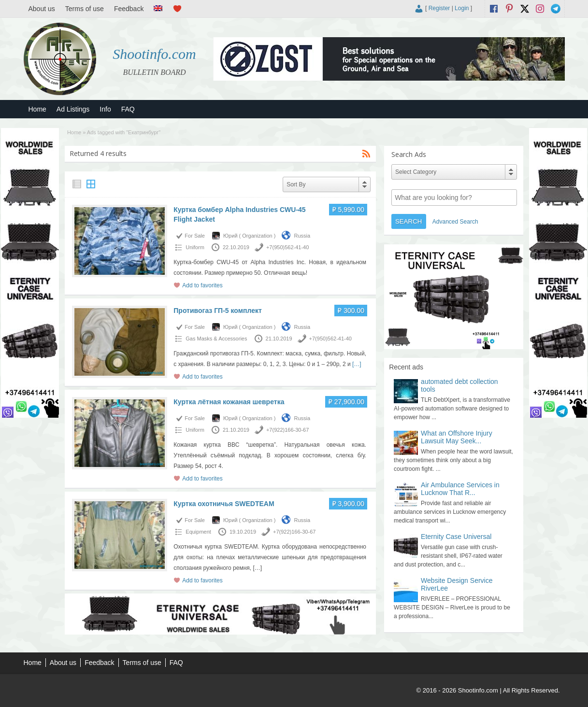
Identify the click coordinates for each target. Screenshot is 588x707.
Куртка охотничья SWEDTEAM (224, 504)
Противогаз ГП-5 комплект (218, 311)
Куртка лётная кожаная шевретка (229, 402)
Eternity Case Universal (456, 537)
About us (42, 9)
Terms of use (85, 9)
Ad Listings (73, 109)
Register (439, 8)
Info (105, 109)
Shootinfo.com (154, 54)
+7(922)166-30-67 (287, 430)
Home (37, 109)
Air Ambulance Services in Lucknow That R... (460, 489)
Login (462, 8)
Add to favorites (202, 285)
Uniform (195, 247)
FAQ (128, 109)
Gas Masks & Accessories (216, 339)
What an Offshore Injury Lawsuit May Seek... (457, 437)
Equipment (198, 532)
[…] (357, 364)
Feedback (129, 9)
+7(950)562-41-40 (287, 247)
